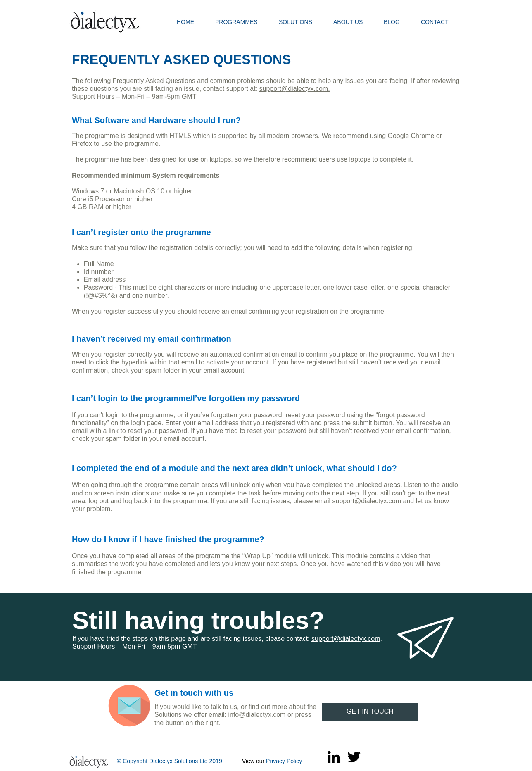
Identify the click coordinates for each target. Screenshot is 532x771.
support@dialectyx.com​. (295, 89)
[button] (241, 22)
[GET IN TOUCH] (370, 712)
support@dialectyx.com (367, 501)
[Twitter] (354, 757)
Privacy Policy (284, 761)
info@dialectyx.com (257, 715)
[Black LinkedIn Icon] (334, 757)
